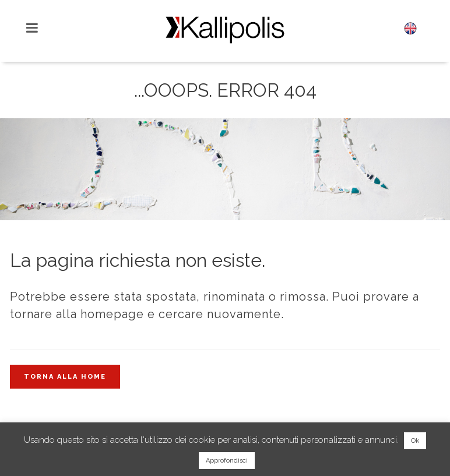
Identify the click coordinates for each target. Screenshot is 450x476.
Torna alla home (65, 377)
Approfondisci (227, 461)
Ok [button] (415, 441)
